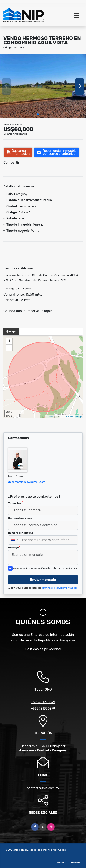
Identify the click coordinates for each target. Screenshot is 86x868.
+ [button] (9, 341)
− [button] (9, 348)
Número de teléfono (21, 533)
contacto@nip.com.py (43, 788)
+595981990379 (43, 702)
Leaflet (50, 417)
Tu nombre (16, 503)
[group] (43, 86)
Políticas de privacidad (43, 649)
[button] (38, 114)
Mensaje (14, 547)
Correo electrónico (21, 518)
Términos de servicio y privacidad (60, 588)
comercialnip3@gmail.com (28, 482)
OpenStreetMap (73, 417)
